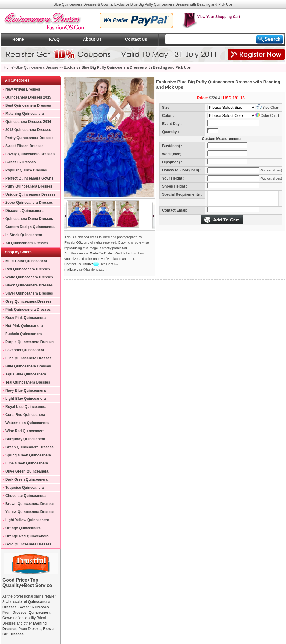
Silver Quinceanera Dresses (29, 293)
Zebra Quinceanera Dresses (29, 203)
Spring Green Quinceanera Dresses (26, 456)
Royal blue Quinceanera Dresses (24, 408)
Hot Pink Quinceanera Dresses (22, 327)
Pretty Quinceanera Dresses (29, 138)
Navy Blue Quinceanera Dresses (23, 391)
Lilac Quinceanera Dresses (28, 358)
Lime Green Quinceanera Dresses (24, 464)
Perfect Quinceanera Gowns (29, 178)
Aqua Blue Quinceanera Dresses (23, 375)
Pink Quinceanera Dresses (28, 310)
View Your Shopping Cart (211, 17)
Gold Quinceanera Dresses (28, 544)
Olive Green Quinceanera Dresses (25, 472)
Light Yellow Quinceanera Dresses (25, 521)
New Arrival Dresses (23, 89)
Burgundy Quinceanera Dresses (23, 440)
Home (18, 39)
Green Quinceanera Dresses (30, 447)
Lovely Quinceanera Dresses (30, 154)
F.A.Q (54, 39)
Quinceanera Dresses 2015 (28, 97)
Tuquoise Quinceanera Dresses (22, 488)
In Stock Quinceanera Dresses (22, 236)
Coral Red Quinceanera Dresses (23, 416)
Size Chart (268, 108)
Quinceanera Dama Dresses (29, 219)
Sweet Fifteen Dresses (24, 146)
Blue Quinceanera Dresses (28, 366)
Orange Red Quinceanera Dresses (25, 537)
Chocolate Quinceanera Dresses (23, 497)
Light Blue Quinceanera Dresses (23, 399)
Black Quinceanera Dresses (29, 285)
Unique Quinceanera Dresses (30, 194)
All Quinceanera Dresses (27, 243)
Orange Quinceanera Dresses (21, 529)
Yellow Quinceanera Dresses (30, 512)
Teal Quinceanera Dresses (28, 382)
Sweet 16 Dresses (21, 162)
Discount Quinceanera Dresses (22, 212)
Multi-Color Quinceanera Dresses (24, 262)
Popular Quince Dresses (26, 170)
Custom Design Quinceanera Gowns (28, 228)
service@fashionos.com (90, 269)
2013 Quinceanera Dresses (28, 130)
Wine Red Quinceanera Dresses (23, 432)
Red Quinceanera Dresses (28, 269)
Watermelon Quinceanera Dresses (25, 424)
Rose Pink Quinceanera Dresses (23, 319)
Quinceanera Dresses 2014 (28, 122)
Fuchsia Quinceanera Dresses (21, 335)
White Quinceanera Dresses (29, 277)
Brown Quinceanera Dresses (30, 504)
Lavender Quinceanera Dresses (22, 351)
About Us (92, 39)
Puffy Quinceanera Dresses (29, 186)
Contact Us (136, 39)
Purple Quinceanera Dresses (30, 342)
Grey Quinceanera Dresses (28, 301)
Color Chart (267, 116)
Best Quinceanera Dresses (28, 105)
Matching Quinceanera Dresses (22, 114)
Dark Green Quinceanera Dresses (24, 480)
